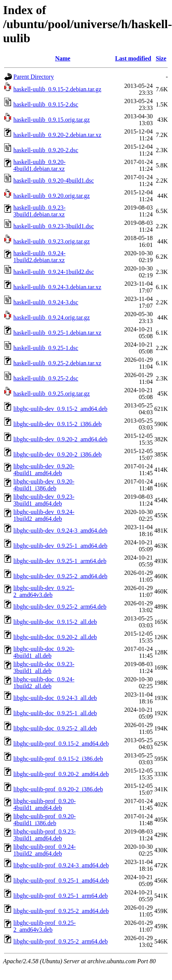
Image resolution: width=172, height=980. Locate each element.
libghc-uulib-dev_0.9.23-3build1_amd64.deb (44, 500)
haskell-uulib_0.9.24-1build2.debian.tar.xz (39, 257)
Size (161, 58)
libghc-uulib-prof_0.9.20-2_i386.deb (58, 789)
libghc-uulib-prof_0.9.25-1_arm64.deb (61, 896)
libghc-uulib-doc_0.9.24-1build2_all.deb (44, 683)
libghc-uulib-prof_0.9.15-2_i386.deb (58, 759)
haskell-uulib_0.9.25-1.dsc (46, 348)
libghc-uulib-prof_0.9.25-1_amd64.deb (61, 881)
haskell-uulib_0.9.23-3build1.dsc (54, 226)
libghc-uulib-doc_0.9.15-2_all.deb (55, 622)
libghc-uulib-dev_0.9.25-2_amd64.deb (60, 576)
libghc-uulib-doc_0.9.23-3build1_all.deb (44, 667)
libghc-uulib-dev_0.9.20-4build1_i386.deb (44, 485)
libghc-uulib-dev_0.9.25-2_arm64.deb (60, 607)
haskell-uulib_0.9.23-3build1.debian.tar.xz (39, 211)
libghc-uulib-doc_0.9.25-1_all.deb (55, 713)
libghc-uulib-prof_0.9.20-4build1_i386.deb (45, 820)
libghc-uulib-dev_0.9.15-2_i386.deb (58, 424)
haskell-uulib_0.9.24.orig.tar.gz (51, 317)
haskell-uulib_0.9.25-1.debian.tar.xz (57, 333)
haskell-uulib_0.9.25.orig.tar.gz (51, 394)
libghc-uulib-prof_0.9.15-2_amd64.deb (61, 744)
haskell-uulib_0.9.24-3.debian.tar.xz (57, 287)
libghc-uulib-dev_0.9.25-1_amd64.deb (60, 546)
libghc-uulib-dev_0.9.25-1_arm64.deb (60, 561)
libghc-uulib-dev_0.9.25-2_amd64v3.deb (44, 591)
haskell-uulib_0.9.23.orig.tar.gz (51, 241)
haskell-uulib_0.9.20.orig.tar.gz (51, 196)
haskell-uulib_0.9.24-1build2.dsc (54, 272)
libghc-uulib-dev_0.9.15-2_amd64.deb (60, 409)
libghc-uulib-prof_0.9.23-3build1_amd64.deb (45, 835)
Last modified (133, 58)
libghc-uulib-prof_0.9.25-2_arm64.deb (61, 941)
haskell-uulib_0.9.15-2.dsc (46, 104)
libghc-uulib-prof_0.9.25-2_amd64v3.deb (45, 926)
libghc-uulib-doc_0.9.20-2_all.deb (55, 637)
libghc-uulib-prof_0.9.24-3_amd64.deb (61, 865)
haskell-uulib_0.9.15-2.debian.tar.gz (57, 89)
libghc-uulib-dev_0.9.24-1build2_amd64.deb (44, 515)
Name (63, 58)
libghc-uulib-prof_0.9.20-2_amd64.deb (61, 774)
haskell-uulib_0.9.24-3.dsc (46, 302)
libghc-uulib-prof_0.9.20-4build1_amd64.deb (45, 804)
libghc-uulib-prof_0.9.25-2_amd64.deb (61, 911)
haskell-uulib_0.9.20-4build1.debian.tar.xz (39, 165)
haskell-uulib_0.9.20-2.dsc (46, 150)
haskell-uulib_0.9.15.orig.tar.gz (51, 120)
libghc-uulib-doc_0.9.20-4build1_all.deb (44, 652)
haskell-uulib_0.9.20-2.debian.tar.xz (57, 135)
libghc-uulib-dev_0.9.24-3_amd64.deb (60, 531)
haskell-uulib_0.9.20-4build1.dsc (54, 181)
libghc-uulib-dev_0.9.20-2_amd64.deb (60, 439)
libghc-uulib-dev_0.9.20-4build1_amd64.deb (44, 470)
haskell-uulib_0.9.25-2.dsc (46, 378)
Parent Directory (34, 77)
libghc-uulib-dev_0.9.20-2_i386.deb (58, 454)
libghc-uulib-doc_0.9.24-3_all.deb (55, 698)
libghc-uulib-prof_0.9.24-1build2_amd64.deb (45, 850)
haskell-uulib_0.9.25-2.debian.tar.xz (57, 363)
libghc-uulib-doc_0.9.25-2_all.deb (55, 728)
